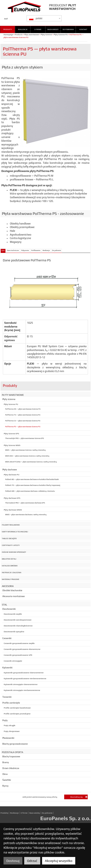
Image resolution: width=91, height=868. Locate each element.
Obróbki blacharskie (12, 590)
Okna (5, 774)
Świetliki (7, 780)
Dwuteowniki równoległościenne (18, 626)
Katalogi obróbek (10, 566)
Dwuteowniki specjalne (14, 632)
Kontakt (83, 29)
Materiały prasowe (11, 579)
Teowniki (7, 697)
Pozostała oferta (13, 752)
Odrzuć (32, 861)
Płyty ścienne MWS (12, 445)
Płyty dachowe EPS (12, 498)
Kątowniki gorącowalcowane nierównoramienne (25, 678)
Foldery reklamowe (11, 525)
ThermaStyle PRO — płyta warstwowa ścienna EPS (25, 438)
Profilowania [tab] (36, 251)
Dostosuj (13, 861)
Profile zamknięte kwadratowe (17, 708)
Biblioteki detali (9, 559)
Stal (4, 605)
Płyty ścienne (46, 34)
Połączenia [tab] (25, 251)
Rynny (5, 786)
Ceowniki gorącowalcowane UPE (18, 655)
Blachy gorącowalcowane (15, 744)
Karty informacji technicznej (15, 532)
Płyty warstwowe (32, 34)
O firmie (38, 29)
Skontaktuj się (79, 797)
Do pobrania (68, 29)
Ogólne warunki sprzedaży (14, 552)
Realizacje (23, 29)
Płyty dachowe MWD (13, 510)
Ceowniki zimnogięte (13, 661)
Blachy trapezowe (11, 756)
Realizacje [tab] (46, 251)
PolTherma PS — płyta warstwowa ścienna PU (23, 427)
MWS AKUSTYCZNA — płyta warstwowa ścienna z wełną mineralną (31, 462)
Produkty (8, 29)
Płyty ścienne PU (61, 34)
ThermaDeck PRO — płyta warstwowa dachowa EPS (25, 503)
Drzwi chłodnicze (11, 768)
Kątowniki (7, 668)
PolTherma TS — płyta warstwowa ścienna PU (23, 415)
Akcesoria (8, 586)
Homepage (8, 34)
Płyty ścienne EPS (11, 434)
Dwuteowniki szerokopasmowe (18, 620)
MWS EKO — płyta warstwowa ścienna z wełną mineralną (27, 456)
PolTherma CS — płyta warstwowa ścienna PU (23, 421)
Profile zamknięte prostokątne (17, 714)
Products (19, 34)
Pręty (5, 720)
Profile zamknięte (11, 703)
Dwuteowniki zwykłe (13, 614)
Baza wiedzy (53, 29)
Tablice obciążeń (9, 539)
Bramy (6, 762)
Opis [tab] (3, 251)
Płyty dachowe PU (12, 475)
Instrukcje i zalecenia (12, 573)
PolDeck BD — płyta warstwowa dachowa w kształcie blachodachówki (32, 479)
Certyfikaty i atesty (11, 545)
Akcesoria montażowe (14, 596)
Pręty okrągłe (10, 725)
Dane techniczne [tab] (13, 251)
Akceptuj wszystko (59, 861)
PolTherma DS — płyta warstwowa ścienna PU (23, 409)
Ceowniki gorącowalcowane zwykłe (19, 643)
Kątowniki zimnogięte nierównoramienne (22, 690)
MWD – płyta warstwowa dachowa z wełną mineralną (26, 515)
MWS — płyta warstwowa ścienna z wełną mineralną (25, 450)
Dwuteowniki (9, 609)
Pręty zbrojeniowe (12, 731)
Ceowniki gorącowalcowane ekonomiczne (22, 649)
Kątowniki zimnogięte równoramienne (21, 684)
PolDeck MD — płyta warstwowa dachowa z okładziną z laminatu (30, 491)
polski (36, 19)
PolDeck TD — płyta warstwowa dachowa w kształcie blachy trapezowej (33, 485)
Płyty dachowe (10, 470)
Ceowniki (7, 638)
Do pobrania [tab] (57, 251)
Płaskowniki (8, 738)
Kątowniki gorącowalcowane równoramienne (24, 673)
